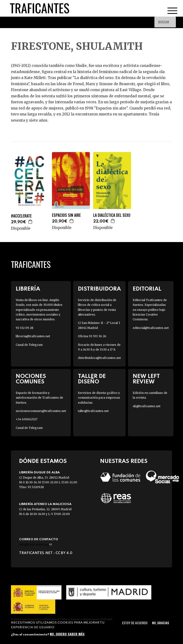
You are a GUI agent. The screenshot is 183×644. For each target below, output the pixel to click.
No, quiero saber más (67, 634)
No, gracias (160, 623)
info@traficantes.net (35, 544)
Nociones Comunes (31, 379)
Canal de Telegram (29, 345)
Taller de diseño (92, 379)
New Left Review (146, 379)
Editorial (147, 289)
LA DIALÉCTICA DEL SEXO (112, 215)
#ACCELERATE (21, 216)
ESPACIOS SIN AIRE (66, 215)
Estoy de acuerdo (135, 623)
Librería (28, 289)
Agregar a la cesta (30, 222)
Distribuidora (99, 289)
